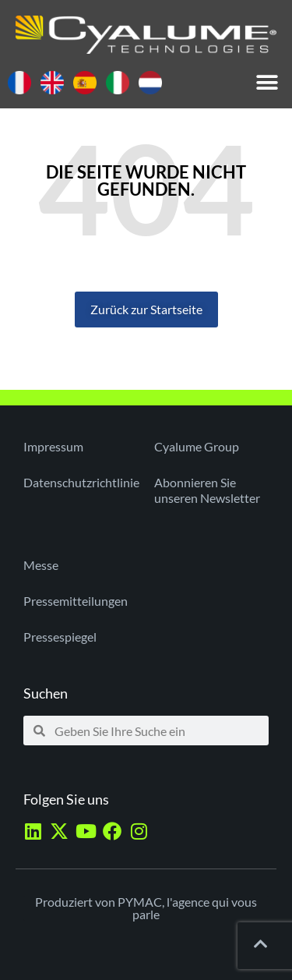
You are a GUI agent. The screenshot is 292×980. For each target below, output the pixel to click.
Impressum (53, 446)
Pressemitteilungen (76, 601)
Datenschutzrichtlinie (81, 482)
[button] (267, 83)
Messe (41, 565)
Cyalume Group (197, 446)
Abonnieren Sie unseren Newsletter (207, 490)
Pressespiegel (60, 637)
